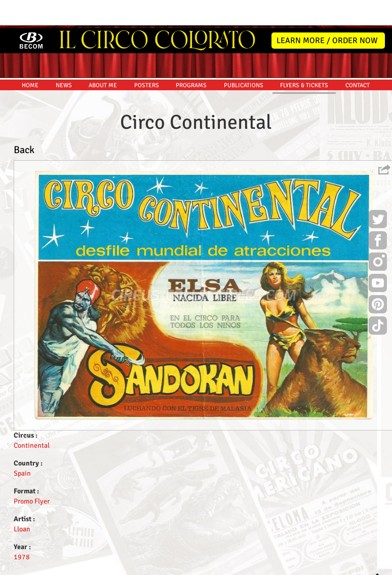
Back (24, 122)
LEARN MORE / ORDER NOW (327, 13)
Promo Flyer (32, 473)
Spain (22, 445)
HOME (30, 58)
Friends (198, 566)
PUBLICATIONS (244, 58)
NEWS (64, 58)
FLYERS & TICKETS (304, 58)
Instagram (378, 235)
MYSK (363, 563)
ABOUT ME (103, 58)
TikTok (378, 299)
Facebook (378, 214)
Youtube (378, 257)
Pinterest (378, 278)
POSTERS (147, 58)
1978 (22, 529)
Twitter (378, 193)
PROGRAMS (191, 58)
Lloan (22, 501)
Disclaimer (167, 566)
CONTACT (358, 58)
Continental (32, 418)
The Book (227, 566)
